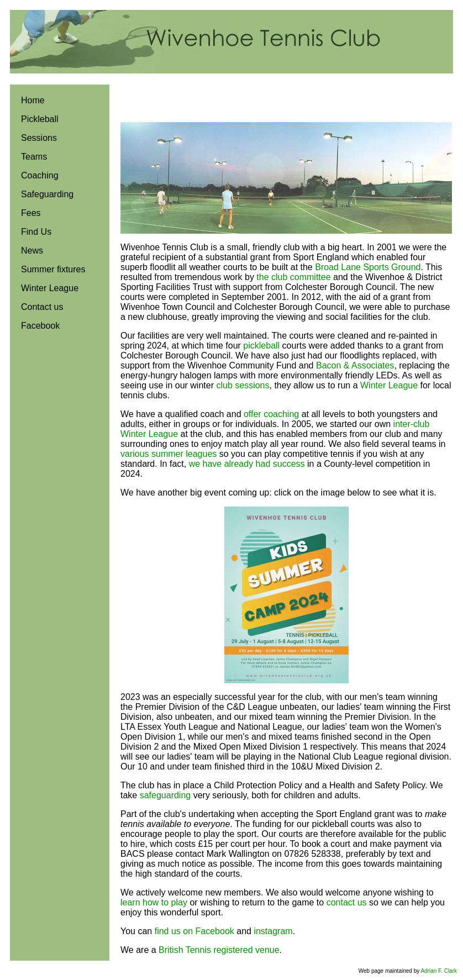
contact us (347, 902)
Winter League (50, 288)
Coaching (40, 175)
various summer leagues (169, 454)
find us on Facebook (194, 931)
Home (33, 100)
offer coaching (271, 414)
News (32, 251)
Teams (34, 157)
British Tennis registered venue (219, 950)
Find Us (36, 232)
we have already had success (247, 464)
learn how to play (154, 902)
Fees (31, 213)
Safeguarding (47, 194)
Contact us (42, 307)
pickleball (261, 346)
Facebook (40, 326)
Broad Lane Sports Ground (368, 267)
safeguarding (165, 795)
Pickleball (40, 119)
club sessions (243, 385)
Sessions (39, 138)
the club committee (293, 277)
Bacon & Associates (355, 365)
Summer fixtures (53, 269)
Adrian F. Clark (439, 971)
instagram (273, 931)
